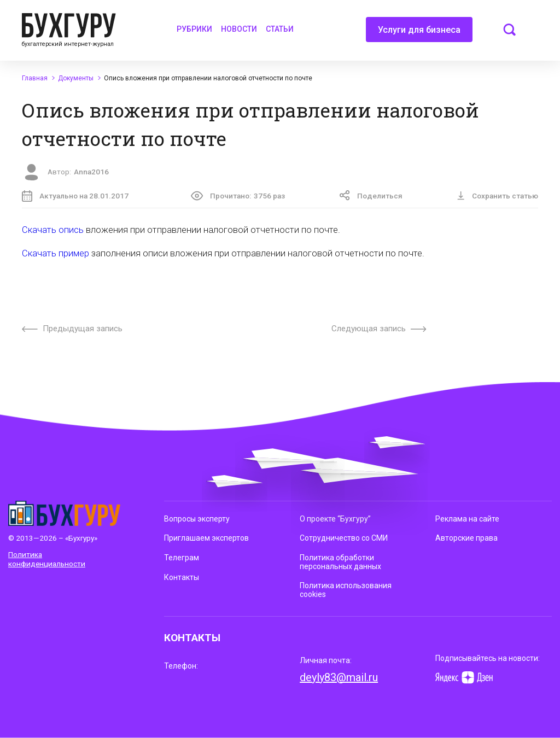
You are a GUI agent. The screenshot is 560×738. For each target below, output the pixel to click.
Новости (239, 29)
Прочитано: (238, 196)
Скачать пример (56, 253)
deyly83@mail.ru (339, 677)
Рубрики (194, 29)
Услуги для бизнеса (419, 33)
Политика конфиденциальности (47, 559)
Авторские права (466, 538)
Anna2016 (91, 172)
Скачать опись (53, 230)
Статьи (280, 29)
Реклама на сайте (467, 519)
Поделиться (371, 195)
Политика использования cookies (346, 590)
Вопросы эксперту (197, 519)
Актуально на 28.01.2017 (75, 196)
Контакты (182, 577)
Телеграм (182, 558)
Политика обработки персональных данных (340, 562)
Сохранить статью (497, 196)
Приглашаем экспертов (206, 538)
